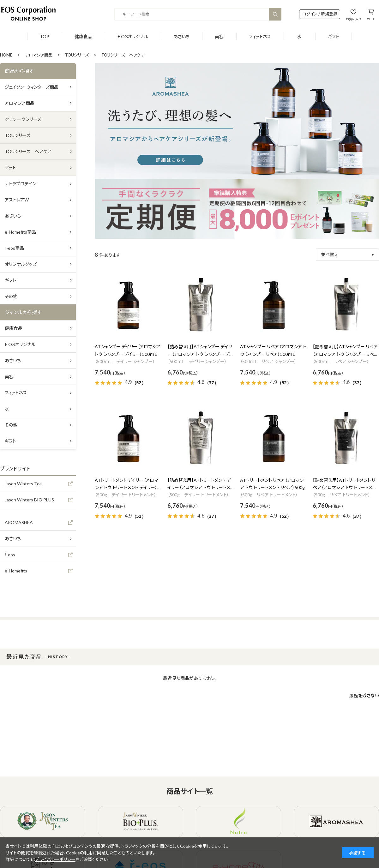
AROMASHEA (19, 522)
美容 (219, 36)
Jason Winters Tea (23, 484)
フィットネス (260, 36)
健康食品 (83, 36)
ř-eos (10, 555)
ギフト (334, 36)
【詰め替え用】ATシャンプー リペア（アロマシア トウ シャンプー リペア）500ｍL (345, 354)
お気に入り (353, 19)
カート (371, 19)
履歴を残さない (364, 695)
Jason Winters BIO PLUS (29, 500)
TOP (45, 36)
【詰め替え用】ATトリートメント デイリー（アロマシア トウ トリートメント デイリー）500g (199, 488)
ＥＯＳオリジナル (133, 36)
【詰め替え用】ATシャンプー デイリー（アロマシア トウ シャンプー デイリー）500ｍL (200, 354)
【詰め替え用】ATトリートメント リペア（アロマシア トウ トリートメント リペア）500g (344, 488)
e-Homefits (16, 571)
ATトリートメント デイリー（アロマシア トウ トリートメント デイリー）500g (126, 488)
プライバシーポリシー (55, 859)
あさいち (181, 36)
